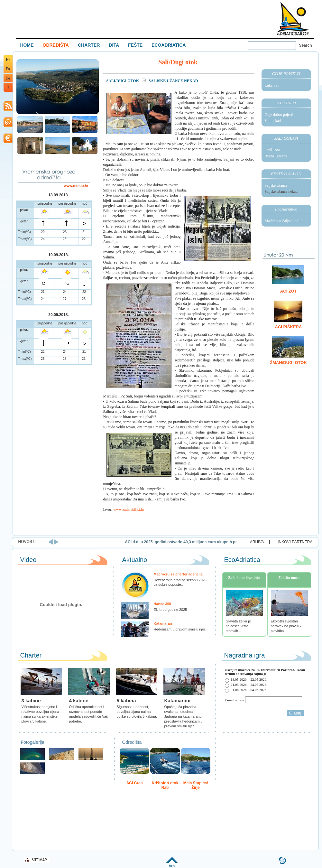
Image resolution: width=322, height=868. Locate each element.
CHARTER (89, 45)
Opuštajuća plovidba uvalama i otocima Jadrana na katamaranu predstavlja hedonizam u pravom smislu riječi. (184, 716)
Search (306, 45)
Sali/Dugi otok (123, 81)
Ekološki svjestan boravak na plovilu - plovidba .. (286, 626)
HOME (27, 45)
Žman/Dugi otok (288, 363)
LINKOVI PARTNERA (294, 542)
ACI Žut (288, 291)
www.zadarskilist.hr (129, 509)
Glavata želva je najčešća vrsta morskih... (238, 626)
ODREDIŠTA (56, 45)
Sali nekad (273, 121)
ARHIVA (257, 542)
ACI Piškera (289, 327)
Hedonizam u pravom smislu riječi (180, 629)
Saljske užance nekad (281, 191)
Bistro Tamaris (276, 156)
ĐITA (114, 45)
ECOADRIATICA (169, 45)
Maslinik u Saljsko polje (284, 221)
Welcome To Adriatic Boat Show (293, 19)
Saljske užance (276, 185)
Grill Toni (272, 150)
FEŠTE (135, 45)
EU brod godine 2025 (170, 610)
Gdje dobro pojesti (279, 115)
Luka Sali (272, 85)
